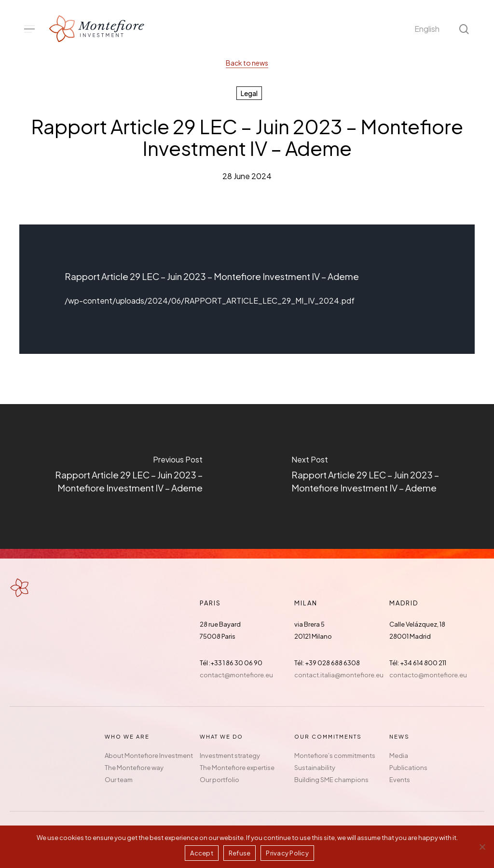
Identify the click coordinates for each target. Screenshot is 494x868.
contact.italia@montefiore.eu (339, 675)
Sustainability (315, 768)
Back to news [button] (247, 63)
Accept (202, 853)
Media (399, 756)
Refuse (240, 853)
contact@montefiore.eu (236, 675)
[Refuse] (482, 847)
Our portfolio (220, 780)
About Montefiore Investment (149, 756)
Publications (408, 768)
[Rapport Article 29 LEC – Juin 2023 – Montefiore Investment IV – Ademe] (123, 476)
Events (400, 780)
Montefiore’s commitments (335, 756)
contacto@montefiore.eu (428, 675)
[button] (29, 29)
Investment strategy (230, 756)
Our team (119, 780)
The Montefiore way (134, 768)
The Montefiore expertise (237, 768)
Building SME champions (331, 780)
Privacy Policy (287, 853)
